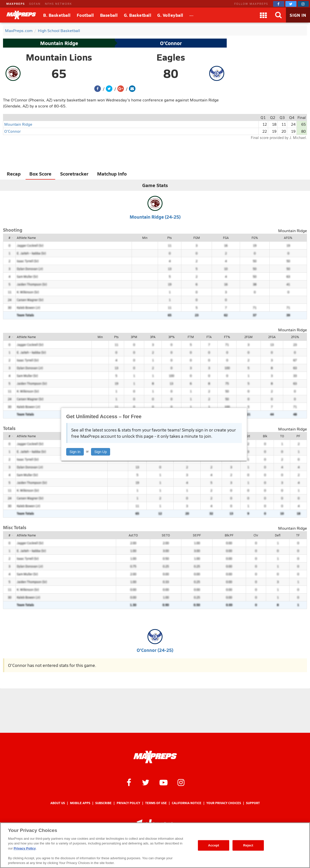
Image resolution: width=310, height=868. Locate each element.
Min (145, 238)
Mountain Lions (59, 57)
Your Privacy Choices (224, 803)
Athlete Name (26, 238)
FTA (209, 337)
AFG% (288, 238)
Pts (170, 238)
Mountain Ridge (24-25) (155, 217)
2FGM (248, 337)
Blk (265, 436)
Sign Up (101, 452)
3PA (153, 337)
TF (298, 535)
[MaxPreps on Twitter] (291, 4)
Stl (248, 436)
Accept (213, 845)
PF (298, 436)
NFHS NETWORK (58, 4)
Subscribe (103, 803)
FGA (226, 238)
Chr (256, 535)
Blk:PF (229, 535)
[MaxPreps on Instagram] (303, 4)
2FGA (272, 337)
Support (253, 803)
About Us (58, 803)
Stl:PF (197, 535)
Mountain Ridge (59, 43)
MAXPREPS (16, 4)
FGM (197, 238)
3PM (134, 337)
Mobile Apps (80, 803)
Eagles (171, 57)
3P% (171, 337)
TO (282, 436)
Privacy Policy (128, 803)
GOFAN (35, 4)
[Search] (278, 15)
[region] (155, 845)
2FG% (295, 337)
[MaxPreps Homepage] (155, 757)
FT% (227, 337)
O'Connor (171, 43)
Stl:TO (166, 535)
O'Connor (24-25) (155, 650)
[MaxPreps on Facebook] (279, 4)
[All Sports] (191, 15)
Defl (278, 535)
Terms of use (156, 803)
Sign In (75, 452)
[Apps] (263, 15)
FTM (191, 337)
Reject (248, 845)
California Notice (187, 803)
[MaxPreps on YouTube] (164, 782)
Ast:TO (133, 535)
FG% (255, 238)
